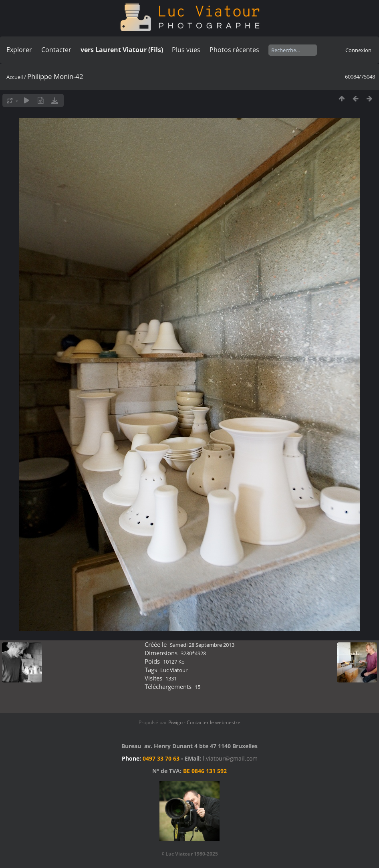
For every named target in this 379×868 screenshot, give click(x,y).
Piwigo (175, 722)
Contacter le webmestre (214, 722)
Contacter (56, 50)
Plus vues (186, 50)
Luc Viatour (174, 670)
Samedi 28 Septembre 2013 (202, 645)
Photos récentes (234, 50)
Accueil (15, 77)
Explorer (19, 50)
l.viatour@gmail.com (230, 758)
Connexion (358, 50)
